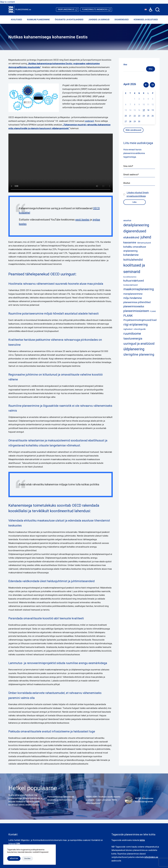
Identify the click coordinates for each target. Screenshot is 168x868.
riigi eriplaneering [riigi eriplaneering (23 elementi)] (136, 325)
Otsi (151, 69)
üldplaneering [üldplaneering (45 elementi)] (134, 349)
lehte (142, 840)
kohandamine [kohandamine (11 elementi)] (131, 255)
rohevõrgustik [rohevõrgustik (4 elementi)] (140, 329)
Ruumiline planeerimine (40, 20)
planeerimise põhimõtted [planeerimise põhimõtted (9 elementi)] (137, 302)
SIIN (18, 844)
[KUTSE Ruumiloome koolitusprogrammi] (129, 800)
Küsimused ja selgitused (148, 20)
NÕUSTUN (14, 858)
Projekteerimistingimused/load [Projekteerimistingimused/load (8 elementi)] (140, 320)
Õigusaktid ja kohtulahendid (71, 20)
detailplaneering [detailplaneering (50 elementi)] (136, 225)
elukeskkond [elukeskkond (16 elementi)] (131, 237)
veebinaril (89, 121)
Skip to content (7, 2)
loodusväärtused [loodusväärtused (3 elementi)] (130, 285)
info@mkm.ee (151, 857)
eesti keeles (82, 220)
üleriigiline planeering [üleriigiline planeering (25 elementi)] (139, 355)
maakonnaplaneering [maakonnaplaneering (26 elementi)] (139, 289)
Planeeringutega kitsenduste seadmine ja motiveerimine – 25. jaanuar (62, 800)
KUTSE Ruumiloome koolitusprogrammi (144, 800)
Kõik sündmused (133, 130)
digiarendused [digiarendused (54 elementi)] (135, 231)
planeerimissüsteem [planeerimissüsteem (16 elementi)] (136, 311)
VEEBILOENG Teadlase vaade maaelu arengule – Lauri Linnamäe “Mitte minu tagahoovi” (103, 800)
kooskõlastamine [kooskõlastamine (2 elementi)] (130, 277)
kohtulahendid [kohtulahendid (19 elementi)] (133, 260)
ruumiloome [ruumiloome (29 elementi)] (132, 334)
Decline (27, 858)
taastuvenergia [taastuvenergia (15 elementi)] (133, 339)
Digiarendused (123, 20)
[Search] (157, 10)
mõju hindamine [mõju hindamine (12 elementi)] (133, 298)
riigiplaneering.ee (66, 9)
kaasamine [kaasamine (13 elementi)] (130, 242)
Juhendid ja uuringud (101, 20)
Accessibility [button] (149, 8)
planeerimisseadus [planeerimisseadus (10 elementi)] (134, 306)
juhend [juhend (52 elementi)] (146, 237)
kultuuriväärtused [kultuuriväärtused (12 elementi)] (134, 281)
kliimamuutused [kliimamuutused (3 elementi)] (144, 243)
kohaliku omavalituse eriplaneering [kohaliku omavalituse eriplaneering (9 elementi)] (135, 249)
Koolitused (18, 20)
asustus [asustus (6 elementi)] (127, 220)
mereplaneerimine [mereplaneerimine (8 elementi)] (133, 294)
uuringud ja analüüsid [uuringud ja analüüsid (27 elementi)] (139, 344)
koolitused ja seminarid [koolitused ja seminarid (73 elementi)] (134, 268)
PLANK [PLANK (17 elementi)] (128, 316)
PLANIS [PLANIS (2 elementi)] (153, 311)
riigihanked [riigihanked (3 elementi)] (128, 329)
